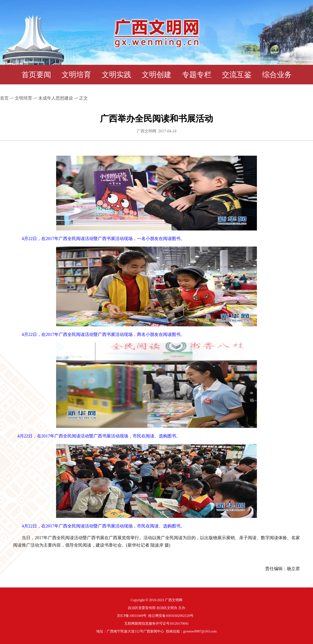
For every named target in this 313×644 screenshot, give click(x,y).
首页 (4, 98)
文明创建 (156, 75)
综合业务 (277, 75)
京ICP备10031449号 (132, 616)
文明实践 (117, 75)
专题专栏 (197, 75)
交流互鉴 (237, 75)
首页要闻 (36, 75)
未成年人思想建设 (56, 98)
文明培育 (76, 75)
